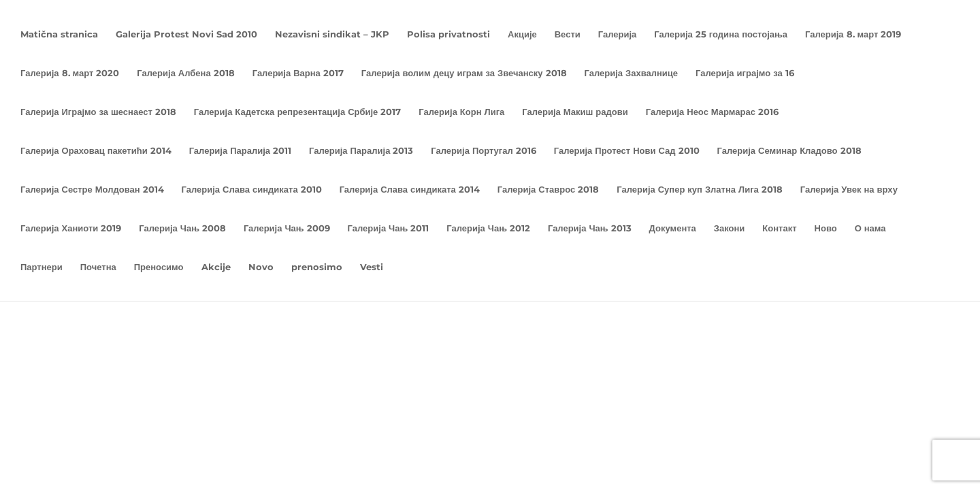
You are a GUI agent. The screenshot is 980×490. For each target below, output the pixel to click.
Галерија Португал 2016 (483, 151)
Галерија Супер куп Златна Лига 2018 (700, 190)
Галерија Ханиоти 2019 (71, 228)
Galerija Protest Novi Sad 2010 (186, 34)
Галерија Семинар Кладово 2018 (789, 151)
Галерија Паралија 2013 (361, 151)
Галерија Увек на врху (849, 190)
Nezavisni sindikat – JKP (332, 34)
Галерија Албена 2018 (185, 73)
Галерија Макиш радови (575, 112)
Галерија (618, 34)
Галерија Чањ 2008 (182, 228)
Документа (673, 228)
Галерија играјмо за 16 (745, 73)
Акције (522, 34)
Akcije (216, 267)
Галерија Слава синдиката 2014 (410, 190)
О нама (870, 228)
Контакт (779, 228)
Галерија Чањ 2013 (590, 228)
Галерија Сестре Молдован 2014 (92, 190)
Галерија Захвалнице (632, 73)
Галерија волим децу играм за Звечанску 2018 (464, 73)
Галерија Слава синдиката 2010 (252, 190)
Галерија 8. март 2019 (853, 34)
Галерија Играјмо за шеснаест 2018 (98, 112)
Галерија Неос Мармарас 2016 (712, 112)
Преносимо (159, 267)
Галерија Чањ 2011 (389, 228)
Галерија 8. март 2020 (70, 73)
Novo (261, 267)
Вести (568, 34)
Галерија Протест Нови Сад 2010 (627, 151)
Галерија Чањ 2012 (488, 228)
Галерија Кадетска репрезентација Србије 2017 (298, 112)
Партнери (42, 267)
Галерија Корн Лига (461, 112)
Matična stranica (59, 34)
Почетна (98, 267)
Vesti (372, 267)
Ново (826, 228)
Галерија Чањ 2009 (287, 228)
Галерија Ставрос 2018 (548, 190)
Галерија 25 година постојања (721, 34)
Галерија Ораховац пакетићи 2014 (96, 151)
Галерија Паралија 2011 (240, 151)
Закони (730, 228)
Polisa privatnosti (448, 34)
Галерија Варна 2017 (298, 73)
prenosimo (317, 267)
